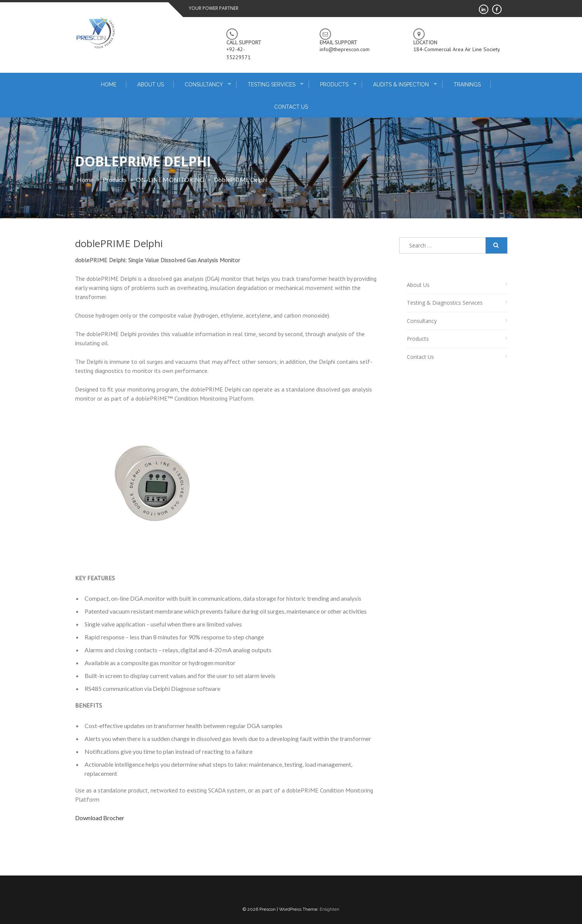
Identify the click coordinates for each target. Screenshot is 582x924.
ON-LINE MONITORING (170, 179)
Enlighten (329, 909)
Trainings (467, 85)
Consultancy (204, 85)
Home (85, 179)
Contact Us (291, 107)
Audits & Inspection (401, 85)
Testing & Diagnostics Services (445, 303)
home (109, 85)
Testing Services (271, 85)
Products (334, 85)
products (115, 179)
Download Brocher (100, 818)
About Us (151, 85)
